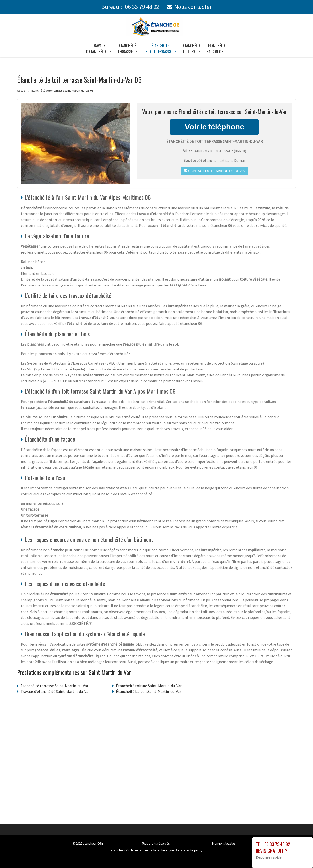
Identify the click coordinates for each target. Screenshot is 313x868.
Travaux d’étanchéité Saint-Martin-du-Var (55, 691)
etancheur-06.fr (93, 843)
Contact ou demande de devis (214, 171)
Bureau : (130, 7)
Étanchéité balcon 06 (216, 49)
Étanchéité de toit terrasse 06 (160, 49)
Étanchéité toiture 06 (191, 49)
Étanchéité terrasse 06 (128, 49)
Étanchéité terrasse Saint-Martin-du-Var (54, 686)
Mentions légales (224, 843)
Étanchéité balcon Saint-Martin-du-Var (149, 691)
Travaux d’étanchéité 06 (99, 49)
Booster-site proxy (189, 850)
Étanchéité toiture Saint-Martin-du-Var (149, 686)
